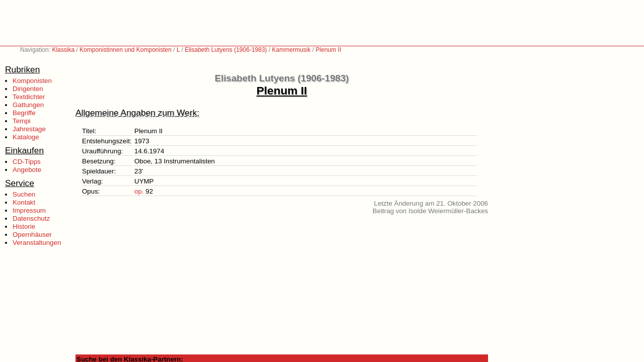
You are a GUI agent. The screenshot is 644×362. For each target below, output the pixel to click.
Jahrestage (29, 129)
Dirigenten (28, 89)
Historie (24, 227)
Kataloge (26, 137)
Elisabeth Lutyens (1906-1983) (226, 50)
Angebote (27, 170)
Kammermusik (292, 50)
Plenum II (328, 50)
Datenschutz (31, 218)
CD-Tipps (27, 162)
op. (139, 191)
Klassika (63, 50)
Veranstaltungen (37, 243)
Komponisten (32, 81)
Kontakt (24, 202)
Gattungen (28, 105)
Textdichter (29, 97)
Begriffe (24, 113)
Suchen (24, 194)
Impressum (29, 210)
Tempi (22, 121)
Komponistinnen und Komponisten (126, 50)
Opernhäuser (32, 235)
